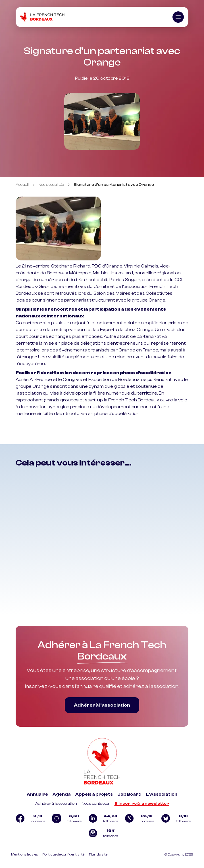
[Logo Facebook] (29, 818)
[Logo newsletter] (102, 833)
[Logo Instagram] (66, 818)
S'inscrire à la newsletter (142, 804)
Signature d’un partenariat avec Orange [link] (114, 185)
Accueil (22, 185)
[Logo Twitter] (138, 818)
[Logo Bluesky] (175, 818)
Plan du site (98, 854)
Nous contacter (96, 804)
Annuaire (37, 794)
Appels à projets (94, 794)
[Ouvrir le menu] (178, 17)
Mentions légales (24, 854)
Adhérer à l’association (102, 705)
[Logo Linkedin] (102, 818)
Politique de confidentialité (63, 854)
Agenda (62, 794)
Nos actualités (51, 185)
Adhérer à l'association (56, 804)
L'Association (162, 794)
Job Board (129, 794)
